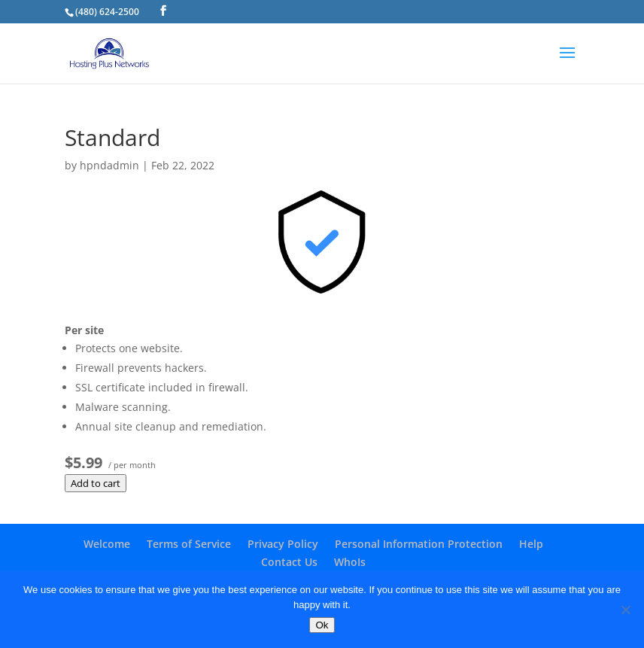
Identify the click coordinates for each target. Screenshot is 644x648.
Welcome (107, 544)
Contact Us (289, 562)
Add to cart (96, 483)
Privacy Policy (283, 544)
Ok (322, 625)
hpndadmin (109, 165)
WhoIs (350, 562)
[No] (625, 610)
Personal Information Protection (419, 544)
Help (531, 544)
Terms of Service (189, 544)
